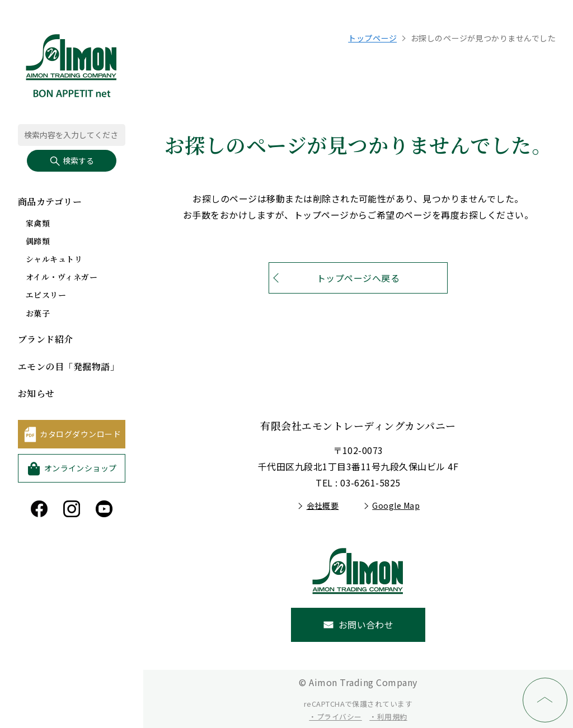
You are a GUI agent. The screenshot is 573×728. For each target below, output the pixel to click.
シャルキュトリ (54, 259)
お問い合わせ (366, 625)
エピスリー (46, 295)
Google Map (396, 505)
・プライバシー (335, 717)
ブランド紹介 (46, 339)
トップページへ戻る (358, 278)
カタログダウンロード (80, 434)
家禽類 (38, 223)
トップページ (372, 38)
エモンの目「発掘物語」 (69, 367)
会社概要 (323, 505)
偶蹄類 (38, 241)
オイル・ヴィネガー (62, 277)
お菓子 (38, 313)
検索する (72, 161)
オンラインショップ (81, 468)
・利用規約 (388, 717)
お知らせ (36, 393)
